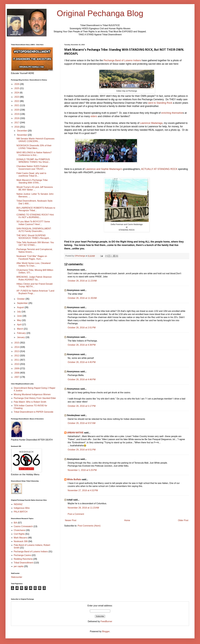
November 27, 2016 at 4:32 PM (83, 490)
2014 (17, 347)
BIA (16, 523)
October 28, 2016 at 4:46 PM (82, 379)
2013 (17, 351)
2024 (17, 93)
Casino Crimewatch (23, 526)
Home (127, 520)
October (21, 299)
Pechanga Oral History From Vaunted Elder (35, 398)
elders (94, 116)
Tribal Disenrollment (23, 563)
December (22, 131)
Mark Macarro (21, 538)
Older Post (183, 520)
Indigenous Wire (22, 508)
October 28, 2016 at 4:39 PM (82, 345)
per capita (19, 566)
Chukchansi (19, 530)
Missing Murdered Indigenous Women (32, 394)
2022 (17, 101)
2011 (17, 360)
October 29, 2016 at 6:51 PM (82, 450)
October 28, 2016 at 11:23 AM (82, 281)
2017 (17, 123)
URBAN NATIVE (75, 433)
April (19, 325)
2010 (17, 364)
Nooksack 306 (21, 541)
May (19, 320)
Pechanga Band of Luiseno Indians (122, 60)
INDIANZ (18, 504)
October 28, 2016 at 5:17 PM (82, 406)
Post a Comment (76, 514)
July (19, 312)
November (22, 135)
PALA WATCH (21, 512)
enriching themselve (172, 113)
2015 (17, 343)
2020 (17, 110)
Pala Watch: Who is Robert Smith (30, 402)
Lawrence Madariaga (151, 123)
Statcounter (17, 577)
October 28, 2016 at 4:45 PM (82, 362)
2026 (17, 84)
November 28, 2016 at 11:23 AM (83, 508)
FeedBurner (106, 621)
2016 (17, 127)
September (23, 303)
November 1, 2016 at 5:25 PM (82, 470)
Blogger (106, 631)
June (20, 316)
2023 (17, 97)
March (20, 329)
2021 (17, 105)
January (21, 337)
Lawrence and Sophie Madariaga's (104, 169)
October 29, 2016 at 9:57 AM (82, 423)
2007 (17, 377)
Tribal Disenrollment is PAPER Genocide (33, 412)
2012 (17, 356)
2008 (17, 373)
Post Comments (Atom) (89, 526)
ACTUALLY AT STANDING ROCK (159, 169)
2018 (17, 118)
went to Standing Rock (160, 103)
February (22, 333)
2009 (17, 368)
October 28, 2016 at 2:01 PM (82, 328)
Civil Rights (19, 534)
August (21, 307)
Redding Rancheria (23, 559)
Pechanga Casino (22, 555)
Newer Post (71, 520)
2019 (17, 114)
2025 (17, 88)
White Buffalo (74, 479)
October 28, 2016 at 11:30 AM (82, 298)
